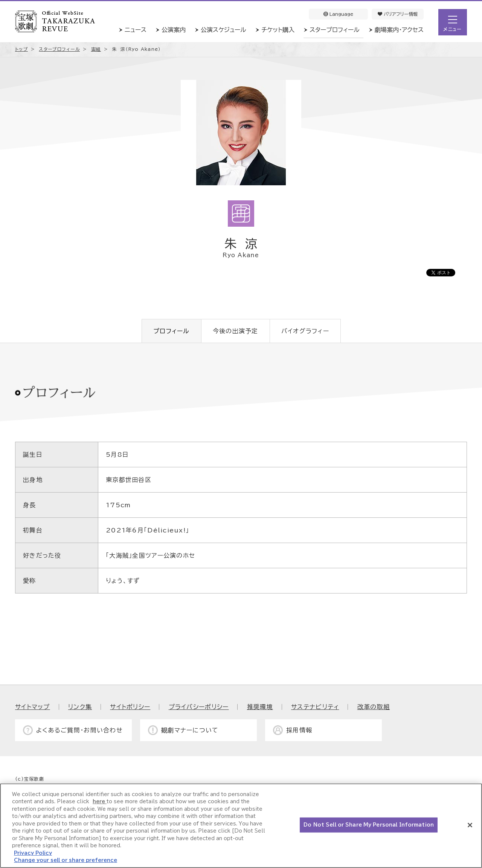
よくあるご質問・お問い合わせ (79, 730)
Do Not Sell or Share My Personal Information (369, 825)
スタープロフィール (335, 30)
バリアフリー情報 (398, 14)
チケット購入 (278, 30)
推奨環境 (260, 707)
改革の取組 (374, 707)
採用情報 (299, 730)
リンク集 (80, 707)
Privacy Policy (33, 853)
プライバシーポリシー (199, 707)
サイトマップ (33, 707)
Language (338, 14)
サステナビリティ (315, 707)
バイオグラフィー (305, 331)
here (100, 802)
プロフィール (172, 331)
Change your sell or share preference (66, 860)
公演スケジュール (223, 30)
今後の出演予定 (236, 331)
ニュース (136, 30)
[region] (241, 826)
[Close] (470, 825)
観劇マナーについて (190, 730)
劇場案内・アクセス (399, 30)
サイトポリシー (130, 707)
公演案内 (174, 30)
